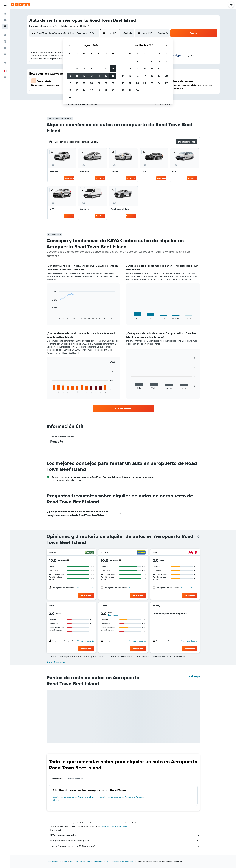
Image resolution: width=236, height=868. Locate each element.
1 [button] (106, 61)
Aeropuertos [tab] (57, 779)
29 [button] (106, 90)
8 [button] (106, 69)
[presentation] (199, 537)
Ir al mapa (194, 676)
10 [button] (70, 76)
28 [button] (99, 90)
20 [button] (91, 83)
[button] (5, 5)
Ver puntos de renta (85, 588)
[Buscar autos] (5, 27)
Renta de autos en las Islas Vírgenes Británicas (89, 861)
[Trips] (5, 63)
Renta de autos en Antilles (123, 861)
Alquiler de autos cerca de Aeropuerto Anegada (122, 797)
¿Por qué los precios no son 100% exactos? (125, 846)
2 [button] (113, 61)
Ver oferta (69, 178)
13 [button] (91, 76)
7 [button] (99, 69)
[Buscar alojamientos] (5, 20)
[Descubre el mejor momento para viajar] (5, 48)
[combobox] (43, 26)
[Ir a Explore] (5, 35)
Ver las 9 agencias (56, 662)
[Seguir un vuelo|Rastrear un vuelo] (5, 41)
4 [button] (77, 69)
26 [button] (84, 90)
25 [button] (77, 90)
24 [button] (70, 90)
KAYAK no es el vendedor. (125, 835)
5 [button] (84, 69)
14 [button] (99, 76)
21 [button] (99, 83)
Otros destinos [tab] (76, 779)
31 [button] (70, 97)
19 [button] (84, 83)
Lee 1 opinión (114, 615)
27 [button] (91, 90)
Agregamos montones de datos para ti (125, 841)
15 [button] (106, 76)
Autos (64, 861)
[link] (123, 409)
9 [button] (113, 69)
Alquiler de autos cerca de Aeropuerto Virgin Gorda (74, 799)
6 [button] (91, 69)
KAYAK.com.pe (52, 861)
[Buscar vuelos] (5, 14)
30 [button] (113, 90)
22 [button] (106, 83)
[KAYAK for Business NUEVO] (5, 54)
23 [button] (113, 83)
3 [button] (70, 69)
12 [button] (84, 76)
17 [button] (70, 83)
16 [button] (113, 76)
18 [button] (77, 83)
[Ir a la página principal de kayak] (20, 5)
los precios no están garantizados (114, 826)
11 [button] (77, 76)
